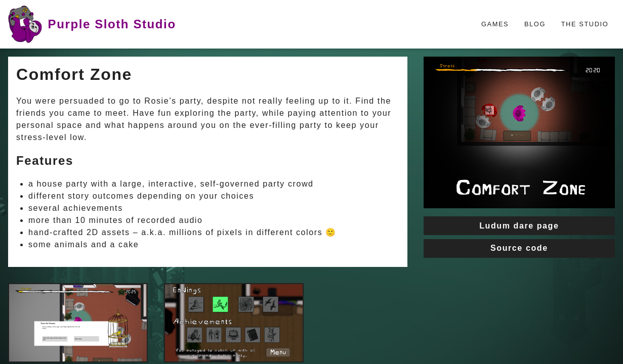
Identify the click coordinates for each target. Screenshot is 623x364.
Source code (519, 248)
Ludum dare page (519, 226)
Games (495, 24)
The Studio (585, 24)
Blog (535, 24)
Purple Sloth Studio (92, 24)
